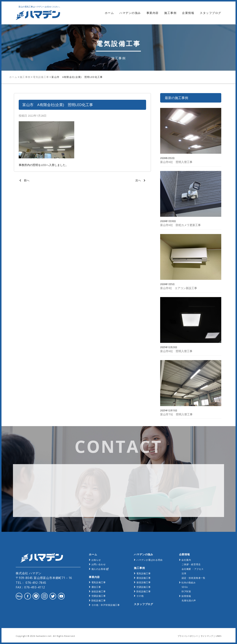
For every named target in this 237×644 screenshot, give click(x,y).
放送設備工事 (99, 591)
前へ (27, 180)
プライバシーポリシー (188, 636)
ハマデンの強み (130, 13)
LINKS (218, 636)
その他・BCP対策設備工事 (106, 605)
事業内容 (153, 13)
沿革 (184, 573)
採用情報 (186, 596)
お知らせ (96, 560)
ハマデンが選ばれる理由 (150, 560)
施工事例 (170, 13)
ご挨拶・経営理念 (191, 564)
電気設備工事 (41, 77)
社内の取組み (189, 583)
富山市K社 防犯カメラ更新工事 (180, 225)
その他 (140, 596)
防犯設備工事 (99, 601)
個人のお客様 (100, 569)
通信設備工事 (144, 578)
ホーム (109, 13)
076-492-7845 (35, 583)
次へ (138, 180)
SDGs (185, 587)
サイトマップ (207, 636)
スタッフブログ (211, 13)
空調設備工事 (99, 596)
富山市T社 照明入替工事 (176, 414)
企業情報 (188, 13)
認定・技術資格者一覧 (193, 578)
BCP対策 (186, 591)
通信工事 (96, 587)
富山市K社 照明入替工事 (176, 162)
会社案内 (186, 560)
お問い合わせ (99, 564)
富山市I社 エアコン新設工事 (179, 288)
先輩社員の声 (189, 601)
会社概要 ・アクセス (193, 569)
